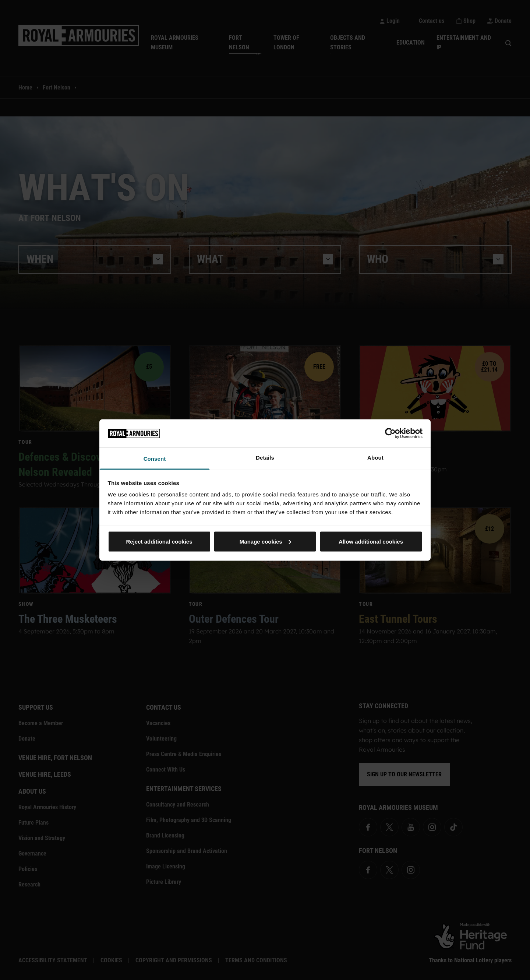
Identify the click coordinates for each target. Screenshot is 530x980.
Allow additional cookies (371, 541)
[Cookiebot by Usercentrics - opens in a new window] (390, 433)
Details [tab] (265, 458)
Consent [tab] (155, 459)
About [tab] (375, 458)
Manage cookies (265, 541)
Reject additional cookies (159, 541)
